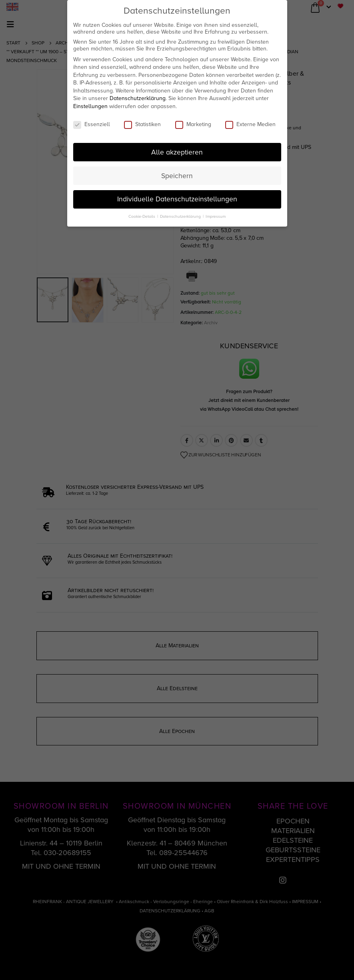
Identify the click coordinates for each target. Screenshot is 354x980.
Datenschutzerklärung (138, 98)
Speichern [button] (177, 176)
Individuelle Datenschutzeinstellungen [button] (177, 199)
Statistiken (142, 124)
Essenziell (92, 124)
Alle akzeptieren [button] (177, 152)
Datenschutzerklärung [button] (181, 216)
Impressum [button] (216, 216)
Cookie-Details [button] (142, 216)
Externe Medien (250, 124)
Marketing (193, 124)
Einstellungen (90, 106)
